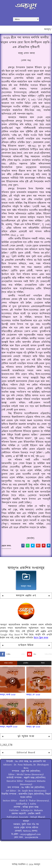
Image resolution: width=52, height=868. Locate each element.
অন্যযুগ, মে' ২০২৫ (33, 695)
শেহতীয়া (26, 663)
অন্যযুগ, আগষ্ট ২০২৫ (8, 695)
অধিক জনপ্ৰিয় (9, 663)
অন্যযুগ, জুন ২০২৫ (33, 727)
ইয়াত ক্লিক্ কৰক (41, 638)
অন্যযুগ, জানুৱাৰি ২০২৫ (9, 727)
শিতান (43, 663)
